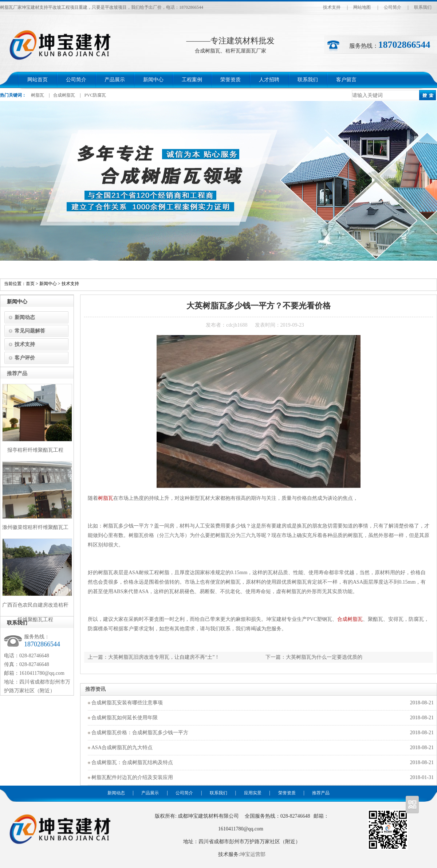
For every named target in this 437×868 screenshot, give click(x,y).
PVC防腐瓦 (95, 95)
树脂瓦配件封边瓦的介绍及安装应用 (132, 777)
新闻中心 (153, 80)
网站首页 (38, 80)
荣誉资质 (231, 80)
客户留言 (346, 80)
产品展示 (115, 80)
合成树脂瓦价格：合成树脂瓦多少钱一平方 (140, 733)
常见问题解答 (30, 331)
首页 (30, 284)
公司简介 (393, 7)
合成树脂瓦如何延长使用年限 (125, 718)
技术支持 (332, 7)
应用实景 (253, 793)
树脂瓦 (38, 95)
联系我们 (423, 7)
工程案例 (192, 80)
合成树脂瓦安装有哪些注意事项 (127, 703)
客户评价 (25, 358)
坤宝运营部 (253, 854)
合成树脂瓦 (64, 95)
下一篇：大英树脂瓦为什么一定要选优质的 (314, 657)
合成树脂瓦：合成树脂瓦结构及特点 (132, 762)
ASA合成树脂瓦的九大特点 (122, 748)
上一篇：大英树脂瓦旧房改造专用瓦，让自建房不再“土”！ (154, 657)
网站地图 (362, 7)
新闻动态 (25, 317)
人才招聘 (269, 80)
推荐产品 (321, 793)
